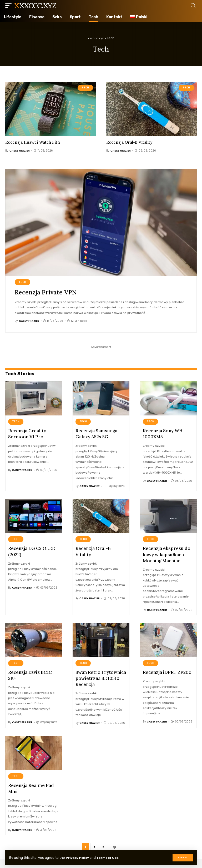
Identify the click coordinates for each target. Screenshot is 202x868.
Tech (85, 88)
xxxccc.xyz (35, 6)
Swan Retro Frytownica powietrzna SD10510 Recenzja (101, 677)
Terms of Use (111, 858)
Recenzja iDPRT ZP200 (167, 671)
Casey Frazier (20, 151)
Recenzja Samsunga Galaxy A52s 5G (96, 434)
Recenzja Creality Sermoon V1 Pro (27, 434)
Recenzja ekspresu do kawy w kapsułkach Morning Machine (167, 554)
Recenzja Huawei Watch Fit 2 (33, 142)
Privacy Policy (79, 858)
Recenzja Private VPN (47, 292)
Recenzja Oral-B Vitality (129, 142)
